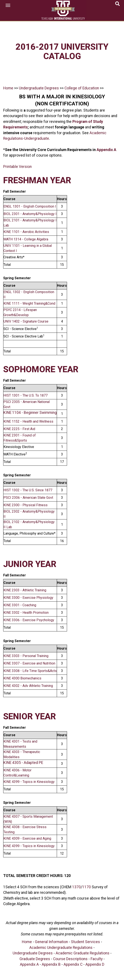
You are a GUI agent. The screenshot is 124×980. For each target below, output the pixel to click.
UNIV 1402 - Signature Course (26, 321)
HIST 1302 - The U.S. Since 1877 (28, 490)
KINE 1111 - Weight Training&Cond (29, 303)
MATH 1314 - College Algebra (26, 239)
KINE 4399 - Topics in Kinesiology (29, 782)
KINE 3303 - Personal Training (26, 656)
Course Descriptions (70, 959)
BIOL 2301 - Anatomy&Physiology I (30, 214)
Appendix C (73, 964)
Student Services (85, 942)
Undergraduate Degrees (39, 88)
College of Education (81, 88)
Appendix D (95, 964)
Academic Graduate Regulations (83, 953)
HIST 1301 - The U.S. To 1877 (25, 395)
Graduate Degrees (35, 959)
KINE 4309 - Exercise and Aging (27, 838)
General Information (51, 942)
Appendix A (106, 150)
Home (8, 88)
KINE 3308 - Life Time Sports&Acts (30, 671)
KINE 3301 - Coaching (20, 605)
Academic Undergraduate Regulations (61, 948)
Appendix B (51, 964)
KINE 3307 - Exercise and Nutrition (29, 663)
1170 (87, 887)
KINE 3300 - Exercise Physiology (28, 598)
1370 (76, 887)
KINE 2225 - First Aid (19, 429)
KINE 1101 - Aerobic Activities (26, 232)
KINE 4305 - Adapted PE (23, 763)
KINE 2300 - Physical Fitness (25, 505)
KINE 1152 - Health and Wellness (28, 421)
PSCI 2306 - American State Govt (28, 498)
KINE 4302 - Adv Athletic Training (28, 686)
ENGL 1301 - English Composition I (30, 206)
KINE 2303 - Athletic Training (25, 590)
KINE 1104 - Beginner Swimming (30, 413)
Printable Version (17, 167)
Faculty (97, 959)
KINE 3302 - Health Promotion (26, 613)
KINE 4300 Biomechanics (22, 678)
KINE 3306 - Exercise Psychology (29, 620)
